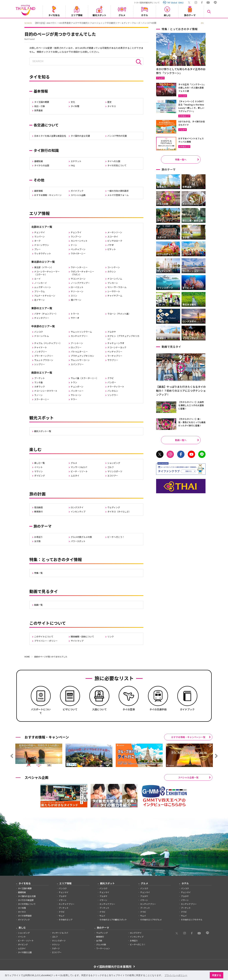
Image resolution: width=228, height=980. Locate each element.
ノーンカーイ (40, 283)
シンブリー (40, 364)
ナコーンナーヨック (117, 347)
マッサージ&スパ (79, 467)
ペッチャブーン (78, 249)
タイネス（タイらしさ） (119, 512)
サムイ (62, 916)
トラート (75, 314)
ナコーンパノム (115, 279)
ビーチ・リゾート (79, 471)
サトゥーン (76, 395)
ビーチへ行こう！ (116, 537)
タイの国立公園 (25, 952)
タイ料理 (75, 106)
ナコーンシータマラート (46, 391)
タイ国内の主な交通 (80, 136)
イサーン (63, 900)
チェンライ (76, 232)
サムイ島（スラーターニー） (85, 378)
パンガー (112, 382)
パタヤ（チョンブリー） (46, 314)
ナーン (74, 245)
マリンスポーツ (115, 471)
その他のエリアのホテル (192, 920)
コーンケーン (114, 267)
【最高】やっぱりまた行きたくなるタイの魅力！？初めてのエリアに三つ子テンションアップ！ (181, 391)
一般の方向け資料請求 (118, 191)
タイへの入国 (114, 161)
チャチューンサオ (116, 343)
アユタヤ (112, 332)
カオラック (40, 387)
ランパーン (39, 237)
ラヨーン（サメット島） (119, 314)
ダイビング (40, 476)
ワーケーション (103, 948)
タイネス (112, 106)
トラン (74, 382)
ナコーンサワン (42, 245)
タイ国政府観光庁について (148, 3)
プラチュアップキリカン (82, 356)
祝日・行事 (40, 106)
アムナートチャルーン (45, 296)
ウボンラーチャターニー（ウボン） (82, 273)
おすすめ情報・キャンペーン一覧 (188, 737)
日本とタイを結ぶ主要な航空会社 (50, 136)
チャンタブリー (42, 318)
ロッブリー (76, 347)
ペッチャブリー (115, 352)
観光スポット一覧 (43, 431)
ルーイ (37, 279)
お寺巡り (38, 537)
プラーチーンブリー (44, 356)
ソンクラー (113, 395)
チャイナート (41, 347)
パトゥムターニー (79, 352)
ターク (37, 241)
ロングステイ (77, 507)
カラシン (112, 272)
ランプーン (76, 237)
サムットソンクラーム (81, 332)
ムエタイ (75, 476)
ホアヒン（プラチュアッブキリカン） (123, 337)
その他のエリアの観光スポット (113, 920)
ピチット (112, 249)
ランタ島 (38, 382)
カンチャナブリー (79, 336)
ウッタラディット (43, 253)
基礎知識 (38, 161)
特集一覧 (38, 573)
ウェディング (114, 507)
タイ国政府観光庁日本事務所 (112, 966)
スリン (74, 296)
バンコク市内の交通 (117, 136)
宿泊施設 (38, 507)
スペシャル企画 (78, 195)
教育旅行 (38, 512)
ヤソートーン (77, 291)
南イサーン (76, 300)
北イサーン (39, 300)
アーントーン (77, 343)
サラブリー (113, 360)
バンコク (39, 332)
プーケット (40, 378)
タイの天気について (117, 165)
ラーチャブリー (115, 356)
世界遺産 (38, 110)
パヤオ (111, 245)
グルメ (74, 463)
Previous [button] (22, 23)
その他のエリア (66, 920)
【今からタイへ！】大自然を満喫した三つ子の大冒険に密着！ (191, 405)
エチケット (76, 161)
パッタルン (113, 391)
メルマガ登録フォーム (118, 195)
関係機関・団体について (82, 637)
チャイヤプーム (115, 296)
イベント (38, 467)
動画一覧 (38, 605)
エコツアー (113, 476)
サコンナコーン (78, 279)
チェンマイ (40, 232)
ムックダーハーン (43, 287)
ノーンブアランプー (80, 283)
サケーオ (75, 318)
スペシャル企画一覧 (188, 777)
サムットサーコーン (80, 360)
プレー (37, 249)
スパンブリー (77, 364)
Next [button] (206, 23)
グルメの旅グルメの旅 (81, 537)
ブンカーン (113, 283)
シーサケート (114, 291)
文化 (73, 102)
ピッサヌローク (115, 241)
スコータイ (113, 237)
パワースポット (78, 541)
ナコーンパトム (42, 336)
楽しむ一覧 (40, 463)
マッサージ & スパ (60, 933)
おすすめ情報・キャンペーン (48, 195)
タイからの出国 (42, 165)
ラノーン (38, 395)
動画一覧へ (181, 440)
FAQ (73, 165)
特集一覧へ (181, 159)
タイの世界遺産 (25, 916)
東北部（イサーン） (44, 267)
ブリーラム (40, 291)
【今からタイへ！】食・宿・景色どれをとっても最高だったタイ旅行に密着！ (192, 422)
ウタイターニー (78, 253)
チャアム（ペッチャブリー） (48, 343)
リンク (111, 637)
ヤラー (74, 399)
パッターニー (77, 391)
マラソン (38, 471)
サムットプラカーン (44, 360)
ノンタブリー (41, 352)
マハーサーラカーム (117, 287)
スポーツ (56, 948)
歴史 (110, 102)
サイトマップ (77, 641)
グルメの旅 (101, 945)
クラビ (111, 378)
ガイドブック (77, 191)
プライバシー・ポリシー (46, 641)
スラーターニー (42, 399)
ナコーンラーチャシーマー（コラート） (47, 273)
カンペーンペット (79, 241)
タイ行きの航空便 (26, 900)
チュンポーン (77, 387)
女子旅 (37, 541)
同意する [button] (217, 975)
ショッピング (114, 463)
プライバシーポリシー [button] (176, 975)
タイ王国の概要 (42, 102)
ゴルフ (111, 467)
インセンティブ (78, 512)
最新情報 (38, 191)
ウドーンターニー (79, 267)
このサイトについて (44, 637)
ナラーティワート (116, 387)
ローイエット (77, 287)
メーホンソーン (115, 232)
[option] (114, 23)
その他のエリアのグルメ (151, 920)
